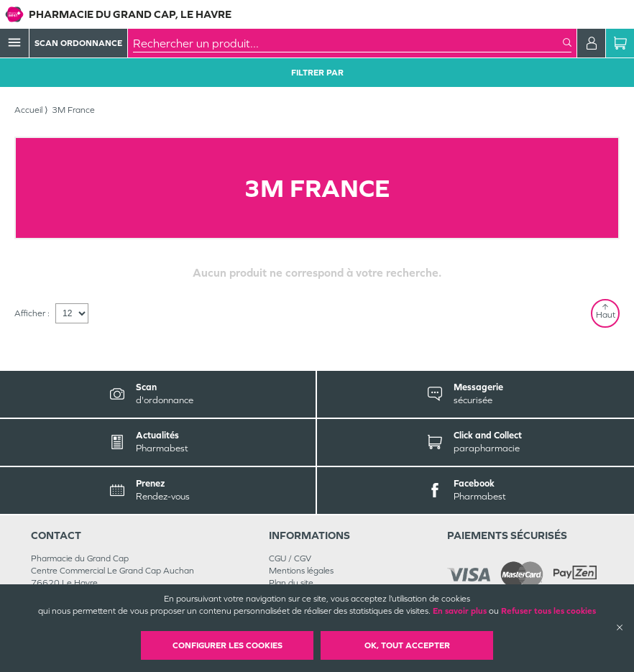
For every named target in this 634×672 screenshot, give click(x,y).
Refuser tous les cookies (548, 611)
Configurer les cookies (228, 645)
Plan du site (291, 583)
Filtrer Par (317, 73)
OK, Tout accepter (407, 645)
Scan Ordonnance (78, 43)
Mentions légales (301, 571)
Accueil (28, 110)
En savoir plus (460, 611)
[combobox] (348, 43)
